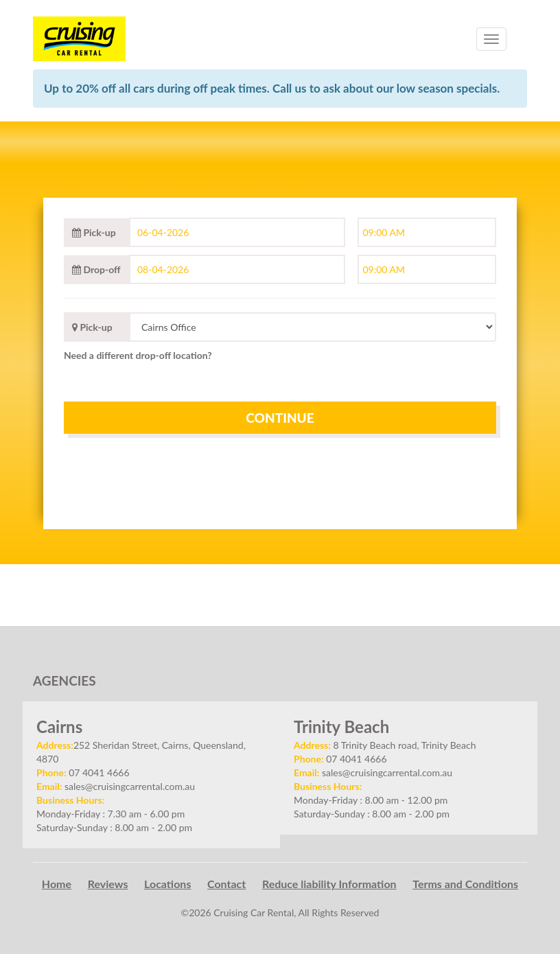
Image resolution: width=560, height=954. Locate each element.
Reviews (108, 884)
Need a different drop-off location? (138, 355)
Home (57, 884)
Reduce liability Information (329, 884)
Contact (226, 884)
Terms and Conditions (465, 884)
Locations (167, 884)
